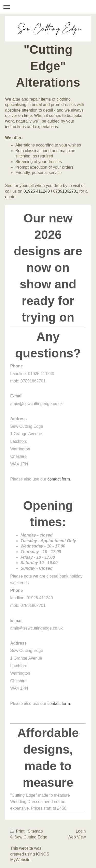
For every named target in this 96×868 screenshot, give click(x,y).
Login (81, 831)
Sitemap (35, 831)
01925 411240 (37, 191)
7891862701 (67, 191)
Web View (77, 837)
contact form (59, 479)
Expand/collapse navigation (48, 7)
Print (18, 831)
